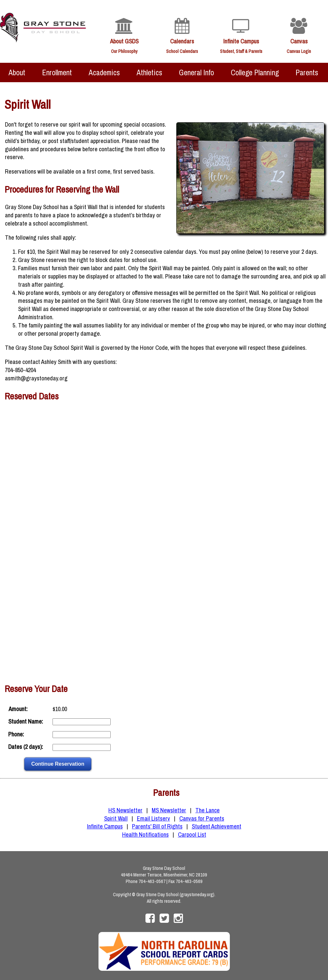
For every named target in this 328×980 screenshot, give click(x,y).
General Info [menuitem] (197, 72)
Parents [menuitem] (307, 72)
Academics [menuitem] (104, 72)
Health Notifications (145, 835)
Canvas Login (299, 51)
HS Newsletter (125, 810)
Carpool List (192, 835)
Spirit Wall (116, 818)
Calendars (182, 41)
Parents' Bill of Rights (157, 826)
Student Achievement (217, 826)
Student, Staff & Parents (241, 51)
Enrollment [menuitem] (57, 72)
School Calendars (182, 51)
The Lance (208, 810)
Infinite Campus (241, 41)
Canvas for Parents (202, 818)
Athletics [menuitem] (149, 72)
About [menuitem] (17, 72)
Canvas (299, 41)
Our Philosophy (124, 51)
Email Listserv (153, 818)
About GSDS (124, 41)
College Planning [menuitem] (255, 72)
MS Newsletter (169, 810)
